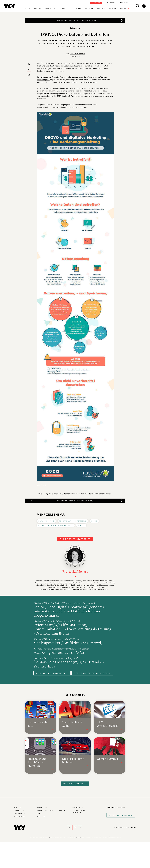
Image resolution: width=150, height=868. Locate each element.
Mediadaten (77, 807)
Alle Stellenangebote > (52, 673)
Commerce (65, 9)
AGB (39, 814)
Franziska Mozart (77, 54)
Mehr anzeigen (75, 784)
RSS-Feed (41, 817)
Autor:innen (20, 817)
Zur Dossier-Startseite (75, 539)
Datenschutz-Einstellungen (51, 810)
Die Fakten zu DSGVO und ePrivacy (56, 525)
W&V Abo (97, 3)
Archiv (81, 525)
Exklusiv (124, 9)
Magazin (112, 9)
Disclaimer (19, 814)
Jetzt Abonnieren (121, 815)
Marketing (50, 9)
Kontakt (18, 807)
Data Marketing (46, 521)
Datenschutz (43, 807)
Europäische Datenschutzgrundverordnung (92, 63)
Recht (94, 521)
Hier (65, 494)
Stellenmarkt (110, 3)
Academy (89, 9)
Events (100, 9)
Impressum (19, 810)
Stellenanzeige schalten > (92, 673)
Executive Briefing (33, 9)
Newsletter (125, 3)
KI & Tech (78, 9)
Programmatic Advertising (73, 521)
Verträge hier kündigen (79, 811)
